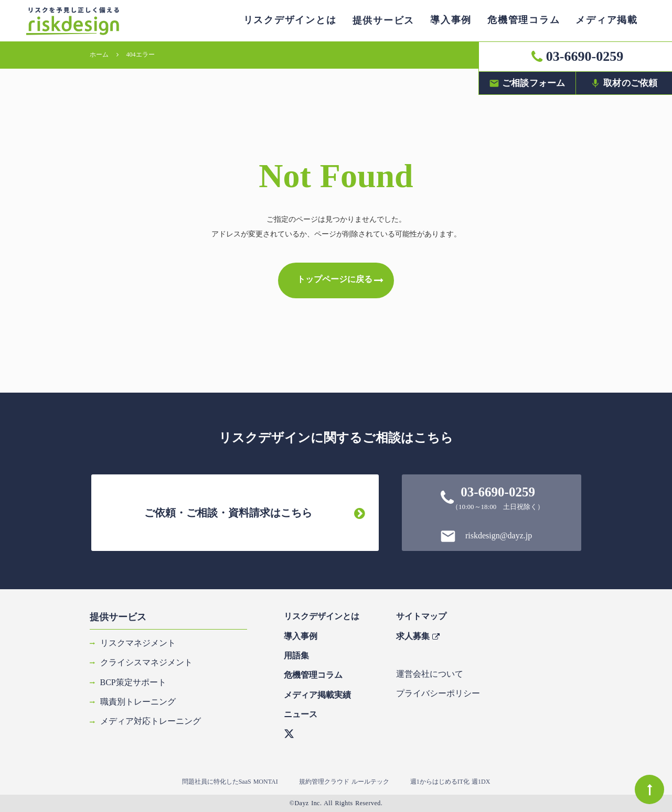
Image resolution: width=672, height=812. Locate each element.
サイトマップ (421, 616)
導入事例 (301, 636)
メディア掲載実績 (317, 695)
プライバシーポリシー (438, 693)
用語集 (296, 656)
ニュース (301, 714)
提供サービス (118, 617)
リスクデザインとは (322, 616)
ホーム (99, 55)
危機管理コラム (313, 675)
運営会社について (430, 674)
